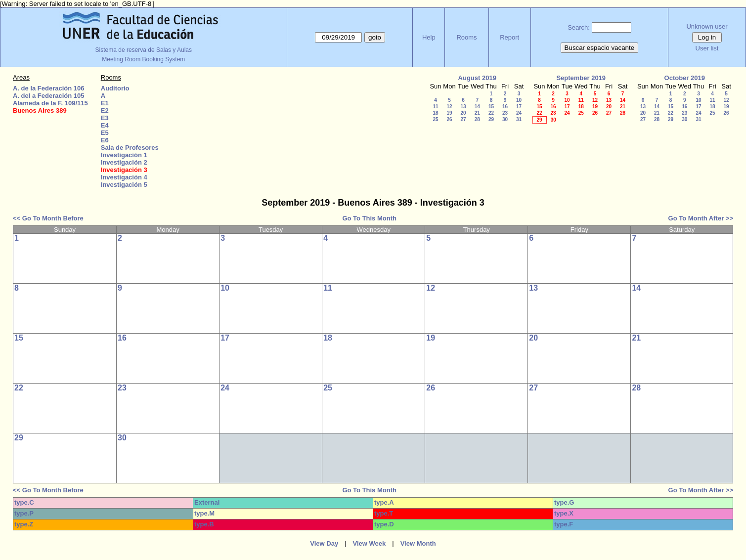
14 (477, 107)
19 (449, 113)
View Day (324, 543)
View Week (370, 543)
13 (463, 107)
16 (505, 107)
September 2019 (581, 78)
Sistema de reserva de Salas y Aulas (144, 50)
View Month (418, 543)
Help (429, 37)
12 (449, 107)
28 (477, 119)
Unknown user (707, 26)
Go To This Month (369, 218)
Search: (579, 27)
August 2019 (477, 78)
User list (707, 48)
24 (519, 113)
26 (449, 119)
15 (491, 107)
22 (491, 113)
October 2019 (685, 78)
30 (505, 119)
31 (519, 119)
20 (463, 113)
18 (435, 113)
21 (477, 113)
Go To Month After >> (701, 218)
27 (463, 119)
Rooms (466, 37)
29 (491, 119)
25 (435, 119)
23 (505, 113)
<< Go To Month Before (48, 218)
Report (509, 37)
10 (519, 100)
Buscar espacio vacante (600, 48)
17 (519, 107)
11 (435, 107)
